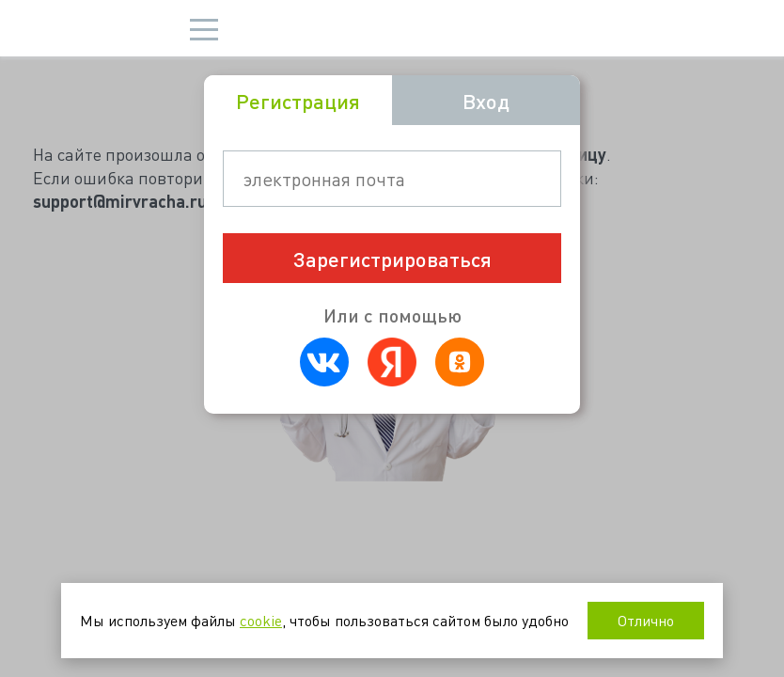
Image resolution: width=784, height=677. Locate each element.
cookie (261, 620)
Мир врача (106, 29)
